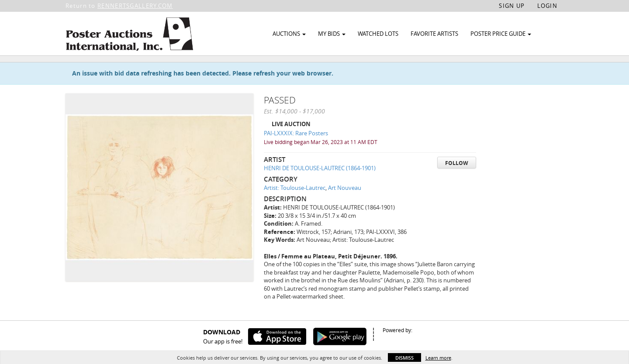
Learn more (438, 358)
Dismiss (404, 358)
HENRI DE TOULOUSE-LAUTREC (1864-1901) (320, 188)
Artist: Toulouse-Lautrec (295, 208)
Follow (457, 183)
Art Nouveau (345, 208)
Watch (517, 69)
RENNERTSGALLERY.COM (135, 6)
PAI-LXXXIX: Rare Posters (296, 153)
